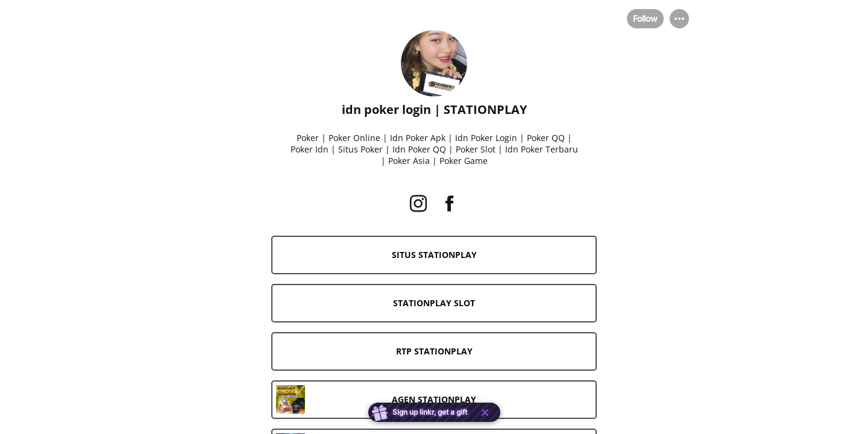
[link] (434, 255)
